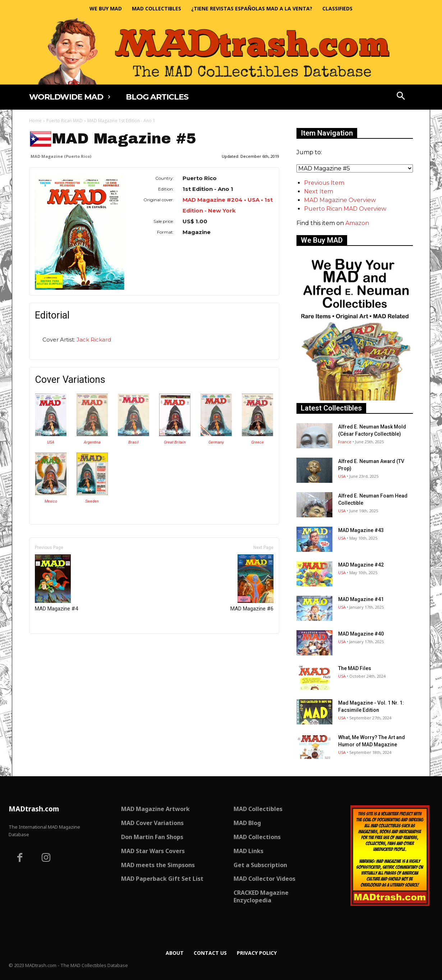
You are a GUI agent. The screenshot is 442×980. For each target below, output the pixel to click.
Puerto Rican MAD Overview (345, 209)
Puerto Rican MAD (65, 121)
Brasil (133, 442)
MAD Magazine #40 (361, 634)
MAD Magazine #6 (252, 583)
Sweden (92, 501)
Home (35, 121)
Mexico (51, 501)
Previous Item (324, 183)
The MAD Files (355, 668)
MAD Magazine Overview (340, 200)
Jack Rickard (94, 340)
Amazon (357, 223)
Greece (257, 442)
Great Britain (175, 442)
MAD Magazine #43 (361, 530)
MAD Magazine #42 (361, 565)
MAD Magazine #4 (56, 583)
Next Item (319, 191)
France (345, 442)
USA (51, 442)
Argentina (92, 442)
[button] (401, 97)
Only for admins (54, 646)
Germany (216, 442)
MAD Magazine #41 (361, 599)
